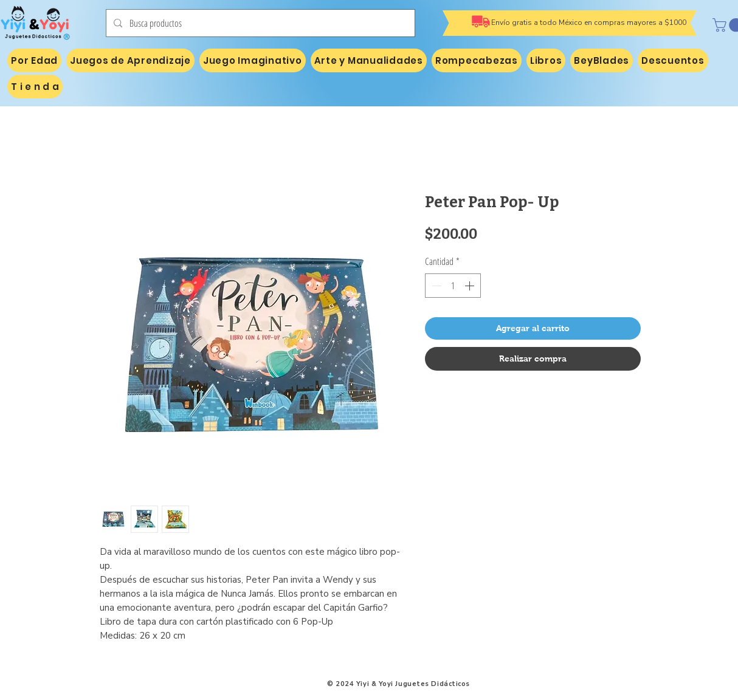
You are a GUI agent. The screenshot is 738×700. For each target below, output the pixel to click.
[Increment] (471, 286)
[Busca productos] (259, 23)
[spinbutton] (453, 286)
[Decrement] (435, 286)
